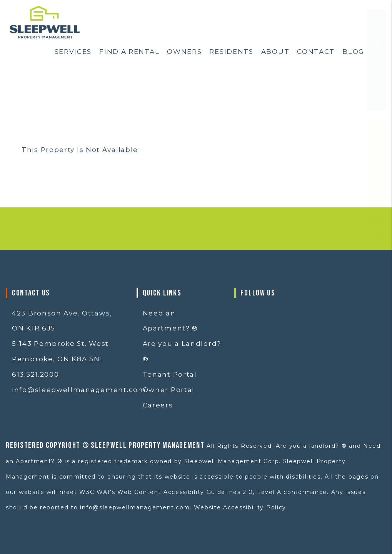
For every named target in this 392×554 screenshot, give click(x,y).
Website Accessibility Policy (240, 507)
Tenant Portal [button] (170, 374)
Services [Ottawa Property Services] (73, 52)
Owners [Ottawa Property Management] (184, 52)
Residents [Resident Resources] (231, 52)
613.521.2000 (35, 374)
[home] (45, 22)
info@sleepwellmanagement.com (79, 390)
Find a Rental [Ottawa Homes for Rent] (129, 52)
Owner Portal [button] (169, 390)
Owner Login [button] (377, 83)
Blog (353, 52)
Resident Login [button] (377, 205)
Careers (158, 405)
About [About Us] (275, 52)
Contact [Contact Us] (316, 52)
